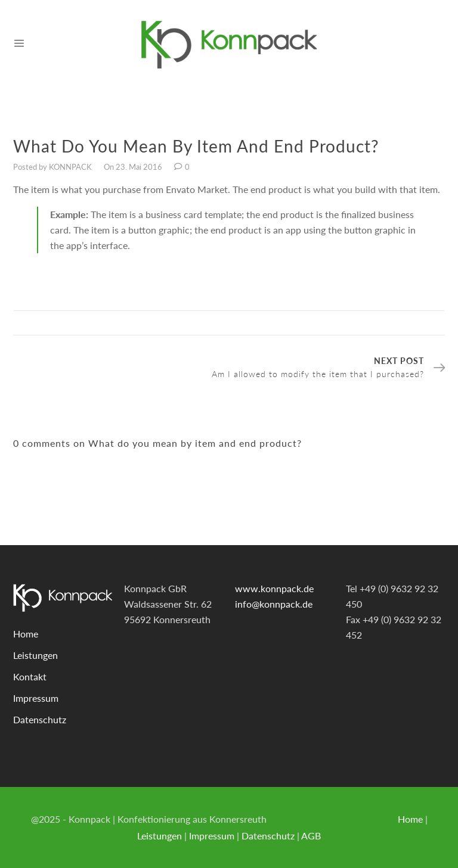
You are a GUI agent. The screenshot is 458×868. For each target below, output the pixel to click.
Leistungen (35, 655)
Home (26, 634)
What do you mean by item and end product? (196, 146)
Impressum (36, 698)
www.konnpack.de (274, 588)
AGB (311, 836)
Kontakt (30, 676)
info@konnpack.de (274, 604)
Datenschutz (40, 719)
